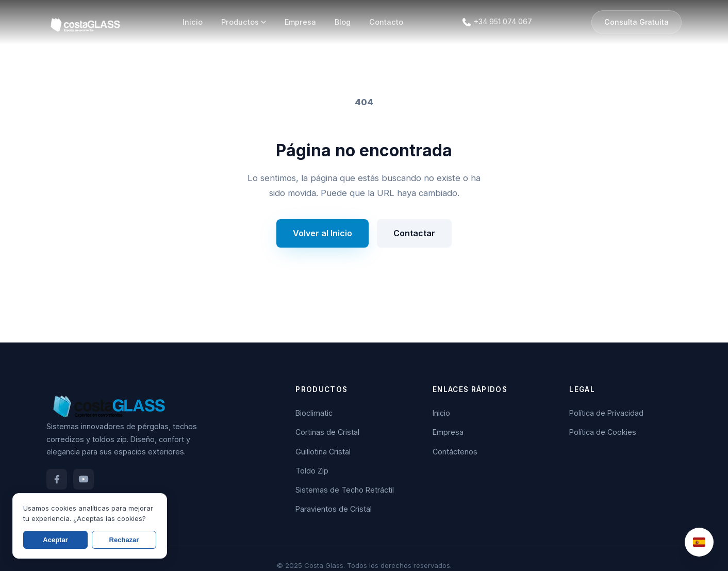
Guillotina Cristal (323, 452)
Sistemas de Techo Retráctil (345, 490)
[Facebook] (57, 479)
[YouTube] (84, 479)
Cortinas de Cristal (327, 432)
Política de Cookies (603, 432)
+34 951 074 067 (503, 22)
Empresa (300, 22)
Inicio (193, 22)
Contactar (414, 233)
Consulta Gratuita (636, 22)
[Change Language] (699, 542)
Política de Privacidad (606, 413)
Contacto (386, 22)
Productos (244, 22)
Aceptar (55, 540)
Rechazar (124, 540)
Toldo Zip (312, 471)
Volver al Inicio (322, 233)
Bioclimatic (314, 413)
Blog (343, 22)
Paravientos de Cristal (334, 509)
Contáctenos (455, 452)
